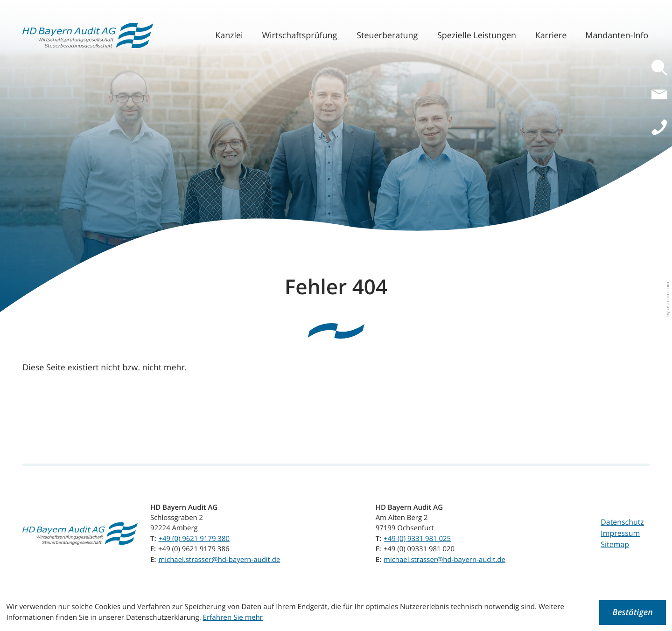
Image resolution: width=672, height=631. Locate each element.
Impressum (620, 533)
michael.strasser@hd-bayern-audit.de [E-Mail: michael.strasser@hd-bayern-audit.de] (219, 560)
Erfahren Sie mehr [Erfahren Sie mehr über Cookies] (233, 617)
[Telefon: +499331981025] (417, 539)
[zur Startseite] (88, 36)
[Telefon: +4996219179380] (194, 539)
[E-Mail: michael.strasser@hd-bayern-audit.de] (662, 100)
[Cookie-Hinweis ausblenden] (632, 613)
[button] (662, 68)
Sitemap (615, 544)
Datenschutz (622, 522)
